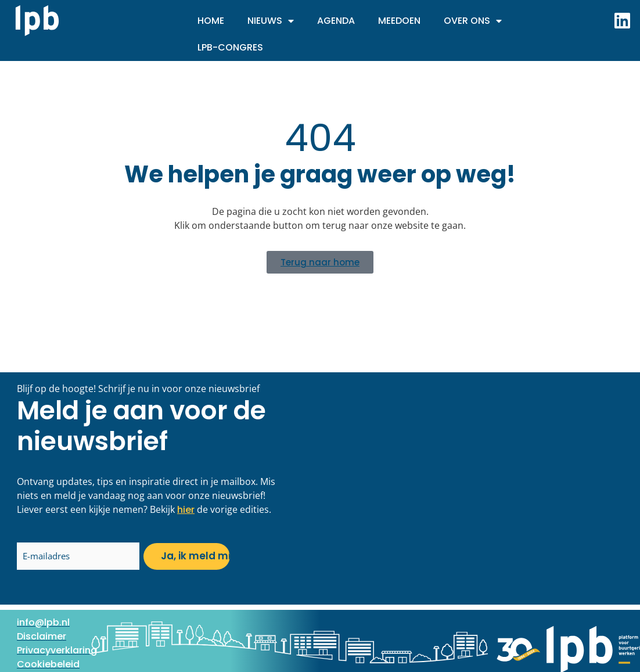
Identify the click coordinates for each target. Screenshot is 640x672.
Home (211, 21)
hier (186, 510)
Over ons (473, 21)
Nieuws (271, 21)
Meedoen (399, 21)
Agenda (336, 21)
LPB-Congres (230, 47)
